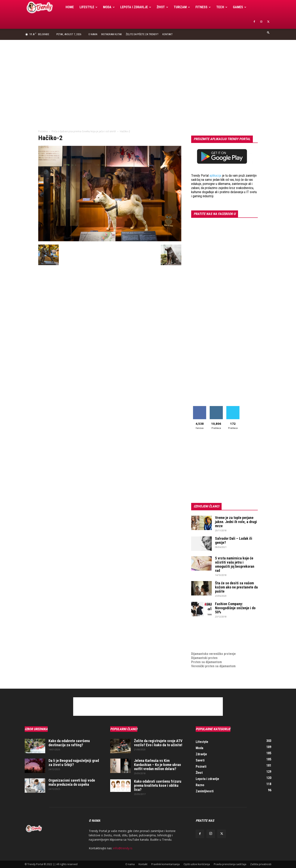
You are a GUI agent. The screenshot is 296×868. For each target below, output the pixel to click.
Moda (109, 7)
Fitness (203, 7)
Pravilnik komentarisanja (165, 864)
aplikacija (215, 176)
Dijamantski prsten (204, 658)
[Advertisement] (148, 71)
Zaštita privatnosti (261, 864)
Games (240, 7)
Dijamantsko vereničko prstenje (213, 650)
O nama (93, 34)
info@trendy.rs (123, 848)
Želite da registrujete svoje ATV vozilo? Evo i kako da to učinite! (158, 743)
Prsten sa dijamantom (206, 662)
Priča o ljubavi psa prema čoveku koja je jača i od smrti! (84, 131)
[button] (268, 32)
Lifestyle (88, 7)
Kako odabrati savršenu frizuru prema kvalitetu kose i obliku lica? (158, 785)
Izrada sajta (199, 633)
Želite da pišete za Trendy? (142, 34)
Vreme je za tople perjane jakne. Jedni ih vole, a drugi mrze (236, 522)
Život (162, 7)
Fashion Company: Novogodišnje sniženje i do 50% (235, 608)
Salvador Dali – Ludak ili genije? (234, 540)
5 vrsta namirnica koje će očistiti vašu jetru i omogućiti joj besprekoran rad (235, 564)
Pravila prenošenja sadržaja (230, 864)
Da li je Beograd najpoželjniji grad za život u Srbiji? (74, 763)
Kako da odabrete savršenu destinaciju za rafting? (69, 743)
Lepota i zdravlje (136, 7)
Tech (222, 7)
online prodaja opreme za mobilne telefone (222, 641)
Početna (43, 131)
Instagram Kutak (112, 34)
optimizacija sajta (204, 629)
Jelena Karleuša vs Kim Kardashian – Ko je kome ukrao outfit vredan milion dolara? (157, 765)
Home (70, 7)
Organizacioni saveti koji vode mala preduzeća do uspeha (72, 782)
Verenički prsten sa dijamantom (213, 666)
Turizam (182, 7)
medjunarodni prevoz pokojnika (213, 646)
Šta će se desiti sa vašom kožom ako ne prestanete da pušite (236, 587)
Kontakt (168, 34)
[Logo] (44, 7)
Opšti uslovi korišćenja (197, 864)
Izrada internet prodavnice (210, 637)
